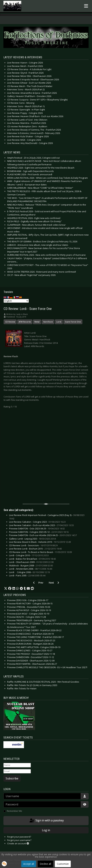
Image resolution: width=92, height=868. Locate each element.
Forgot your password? (19, 837)
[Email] (17, 771)
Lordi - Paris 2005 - (27, 575)
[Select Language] (16, 301)
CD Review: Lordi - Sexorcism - (33, 545)
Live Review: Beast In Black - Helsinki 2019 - (40, 542)
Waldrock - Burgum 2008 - (31, 565)
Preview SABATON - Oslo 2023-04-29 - (37, 529)
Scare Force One (73, 322)
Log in (46, 830)
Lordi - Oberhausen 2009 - (31, 562)
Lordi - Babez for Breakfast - (32, 559)
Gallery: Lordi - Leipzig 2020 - (32, 539)
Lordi (59, 322)
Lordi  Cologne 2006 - (29, 572)
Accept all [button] (29, 864)
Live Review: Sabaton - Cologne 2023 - (37, 522)
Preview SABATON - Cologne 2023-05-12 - (39, 532)
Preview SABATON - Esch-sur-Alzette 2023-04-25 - (43, 535)
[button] (6, 589)
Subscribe (12, 778)
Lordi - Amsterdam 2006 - (31, 569)
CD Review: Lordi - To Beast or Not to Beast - (40, 552)
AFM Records (25, 322)
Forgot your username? (19, 840)
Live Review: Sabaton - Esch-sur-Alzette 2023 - (41, 525)
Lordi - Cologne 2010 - (29, 555)
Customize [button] (63, 864)
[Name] (17, 765)
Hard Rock (48, 322)
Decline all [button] (45, 864)
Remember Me (14, 811)
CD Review (10, 322)
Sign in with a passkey (46, 821)
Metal (37, 322)
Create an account (18, 843)
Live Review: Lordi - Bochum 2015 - (35, 549)
